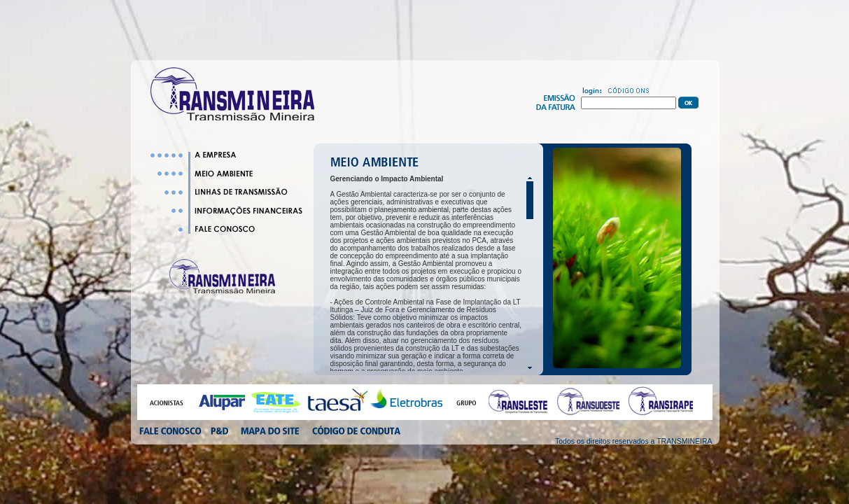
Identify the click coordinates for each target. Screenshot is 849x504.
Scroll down (530, 368)
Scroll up (530, 178)
